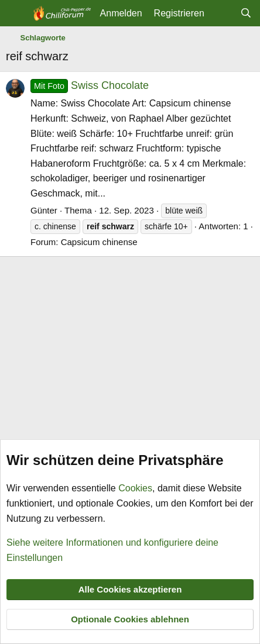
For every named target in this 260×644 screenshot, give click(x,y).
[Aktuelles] (222, 13)
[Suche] (246, 13)
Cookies (135, 488)
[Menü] (16, 13)
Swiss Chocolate (90, 85)
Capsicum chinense (99, 242)
